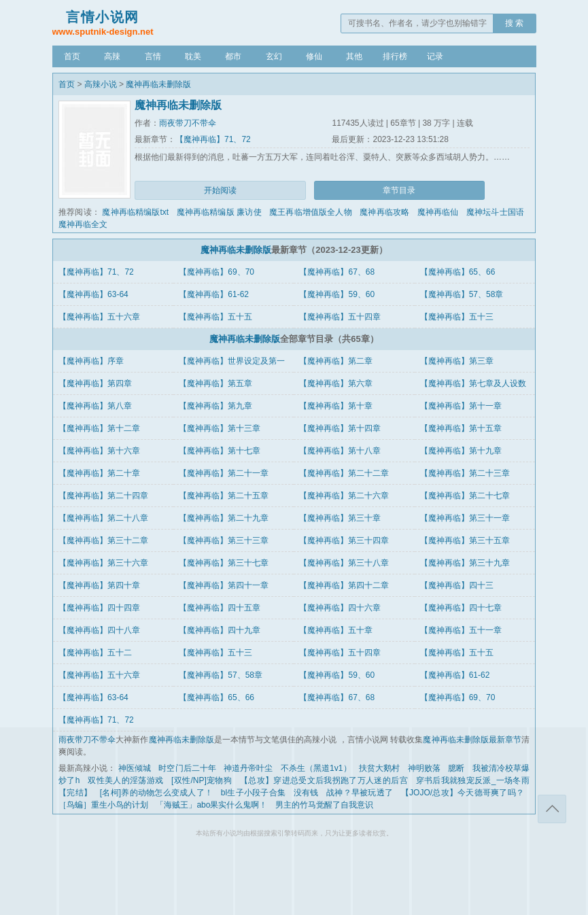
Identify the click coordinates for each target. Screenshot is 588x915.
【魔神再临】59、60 (337, 294)
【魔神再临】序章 (91, 361)
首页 (72, 56)
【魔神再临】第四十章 (99, 585)
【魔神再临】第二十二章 (344, 473)
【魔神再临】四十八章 (99, 630)
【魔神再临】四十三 (457, 585)
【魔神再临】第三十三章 (224, 540)
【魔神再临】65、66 (458, 272)
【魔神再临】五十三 (457, 317)
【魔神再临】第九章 (215, 406)
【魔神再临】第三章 (457, 361)
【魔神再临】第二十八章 (103, 518)
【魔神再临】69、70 (217, 272)
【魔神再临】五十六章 (99, 317)
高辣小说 (101, 84)
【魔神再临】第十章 (336, 406)
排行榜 (395, 56)
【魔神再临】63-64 (93, 294)
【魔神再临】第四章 (95, 383)
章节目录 (399, 190)
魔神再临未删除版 (158, 84)
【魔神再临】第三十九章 (465, 563)
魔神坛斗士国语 (495, 212)
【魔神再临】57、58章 (462, 294)
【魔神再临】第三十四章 (344, 540)
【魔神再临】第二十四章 (103, 496)
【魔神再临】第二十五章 (224, 496)
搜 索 (514, 23)
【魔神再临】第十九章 (461, 451)
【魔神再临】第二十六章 (344, 496)
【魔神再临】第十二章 (99, 428)
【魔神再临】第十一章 (461, 406)
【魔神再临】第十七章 (220, 451)
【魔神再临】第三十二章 (103, 540)
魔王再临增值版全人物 (311, 212)
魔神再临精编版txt (135, 212)
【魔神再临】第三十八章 (344, 563)
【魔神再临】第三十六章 (103, 563)
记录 (435, 56)
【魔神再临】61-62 (214, 294)
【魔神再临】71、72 (213, 139)
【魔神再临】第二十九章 (224, 518)
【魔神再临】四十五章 (220, 608)
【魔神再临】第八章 (95, 406)
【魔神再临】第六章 (336, 383)
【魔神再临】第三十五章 (465, 540)
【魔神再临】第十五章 (461, 428)
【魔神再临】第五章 (215, 383)
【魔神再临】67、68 (337, 272)
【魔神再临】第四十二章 (344, 585)
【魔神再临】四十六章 (340, 608)
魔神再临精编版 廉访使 (219, 212)
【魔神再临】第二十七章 (465, 496)
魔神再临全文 (83, 224)
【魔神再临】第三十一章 (465, 518)
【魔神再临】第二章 (336, 361)
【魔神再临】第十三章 (220, 428)
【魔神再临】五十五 (215, 317)
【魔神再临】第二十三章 (465, 473)
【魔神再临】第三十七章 (224, 563)
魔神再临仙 (438, 212)
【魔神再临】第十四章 (340, 428)
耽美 (193, 56)
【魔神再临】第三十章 (340, 518)
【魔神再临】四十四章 (99, 608)
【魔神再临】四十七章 (461, 608)
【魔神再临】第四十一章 (224, 585)
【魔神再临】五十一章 (461, 630)
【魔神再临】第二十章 (99, 473)
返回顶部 (552, 809)
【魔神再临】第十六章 (99, 451)
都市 (233, 56)
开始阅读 (220, 190)
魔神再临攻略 (384, 212)
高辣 (112, 56)
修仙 (314, 56)
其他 (354, 56)
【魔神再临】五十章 (336, 630)
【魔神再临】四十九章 (220, 630)
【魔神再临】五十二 (95, 653)
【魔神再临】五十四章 (340, 317)
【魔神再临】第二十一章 (224, 473)
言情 (153, 56)
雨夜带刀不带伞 (188, 123)
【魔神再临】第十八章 (340, 451)
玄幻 (274, 56)
